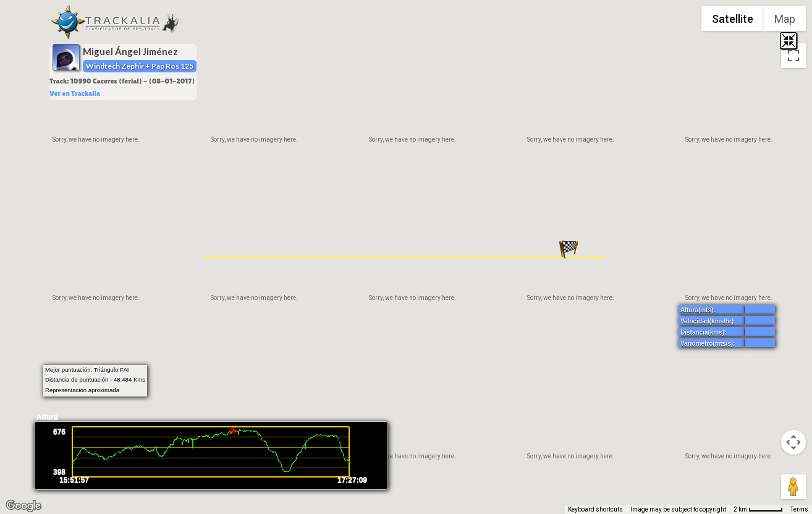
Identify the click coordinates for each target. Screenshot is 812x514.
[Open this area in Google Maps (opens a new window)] (23, 506)
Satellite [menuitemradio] (733, 19)
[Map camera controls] (793, 442)
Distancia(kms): (703, 332)
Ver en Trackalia (75, 93)
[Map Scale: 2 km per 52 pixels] (758, 510)
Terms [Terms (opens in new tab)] (799, 509)
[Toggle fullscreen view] (793, 56)
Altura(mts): (698, 310)
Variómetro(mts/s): (708, 344)
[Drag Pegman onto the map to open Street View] (793, 487)
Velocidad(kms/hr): (708, 321)
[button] (569, 249)
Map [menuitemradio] (785, 19)
